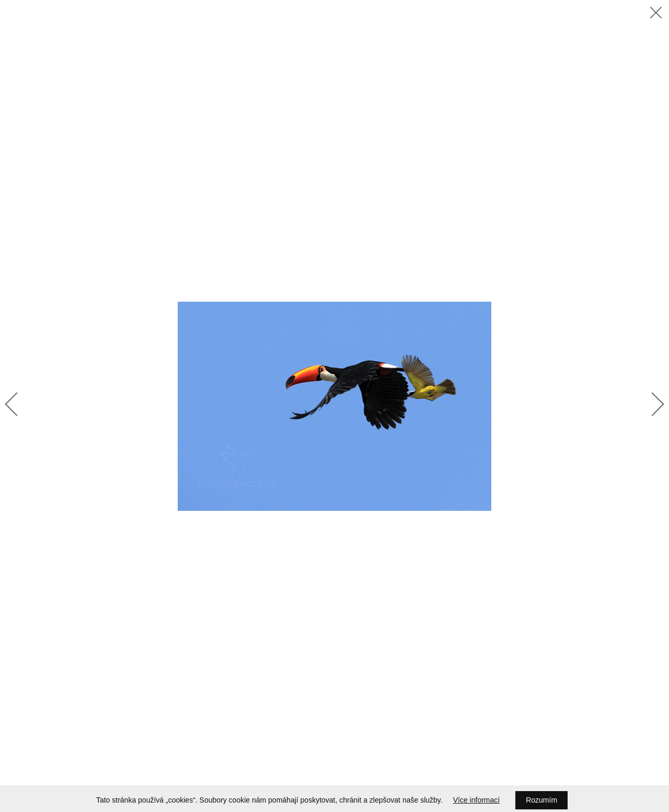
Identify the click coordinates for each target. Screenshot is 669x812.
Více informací (476, 800)
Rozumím (541, 800)
